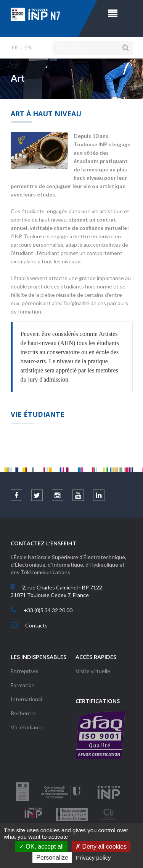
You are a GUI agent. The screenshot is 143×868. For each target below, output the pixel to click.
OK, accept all (41, 847)
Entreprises (25, 671)
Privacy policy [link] (93, 858)
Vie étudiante (27, 727)
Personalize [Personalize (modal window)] (52, 858)
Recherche (24, 713)
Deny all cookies (101, 847)
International (26, 699)
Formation (23, 685)
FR (15, 47)
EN (28, 47)
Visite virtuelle (93, 671)
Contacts (36, 625)
